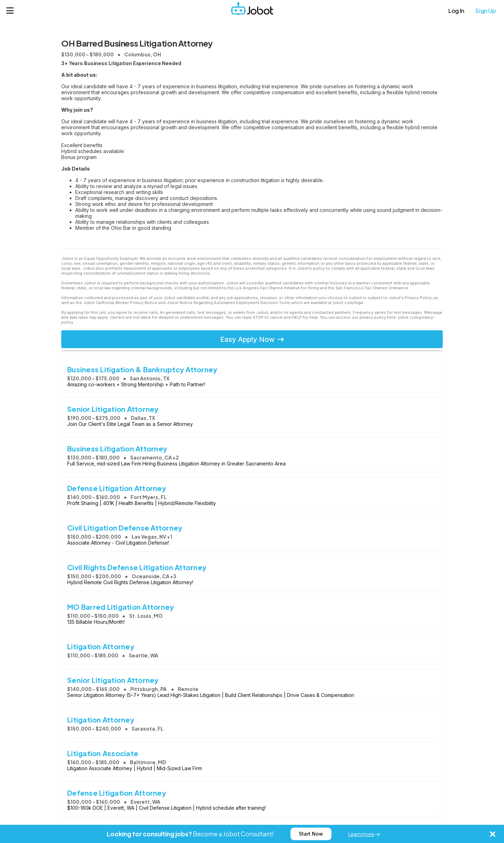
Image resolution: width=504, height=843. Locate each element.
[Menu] (10, 11)
